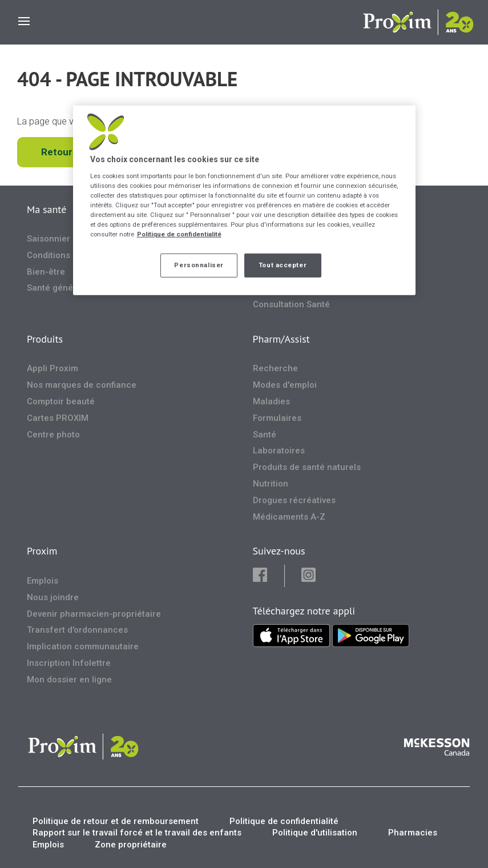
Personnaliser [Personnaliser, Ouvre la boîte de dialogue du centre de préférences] (199, 265)
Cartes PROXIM (58, 418)
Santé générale (58, 288)
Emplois (43, 581)
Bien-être (46, 272)
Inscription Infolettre (69, 663)
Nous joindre (53, 597)
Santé (265, 435)
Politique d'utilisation (315, 833)
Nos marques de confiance (82, 385)
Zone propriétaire (131, 845)
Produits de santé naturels (307, 467)
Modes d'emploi (285, 385)
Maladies (271, 401)
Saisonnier (49, 239)
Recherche (275, 368)
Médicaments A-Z (289, 517)
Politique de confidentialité (284, 821)
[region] (244, 200)
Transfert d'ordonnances (77, 630)
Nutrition (271, 484)
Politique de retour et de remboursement (116, 821)
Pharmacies (413, 833)
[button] (268, 576)
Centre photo (53, 435)
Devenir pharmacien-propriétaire (94, 614)
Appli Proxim (53, 368)
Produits (45, 339)
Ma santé (47, 209)
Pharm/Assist (281, 339)
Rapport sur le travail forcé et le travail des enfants (137, 833)
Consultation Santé (291, 304)
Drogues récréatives (294, 500)
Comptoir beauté (61, 401)
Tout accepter (283, 265)
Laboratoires (279, 451)
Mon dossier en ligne (69, 680)
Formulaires (277, 418)
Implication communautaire (83, 646)
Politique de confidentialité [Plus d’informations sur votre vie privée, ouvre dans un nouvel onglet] (179, 234)
